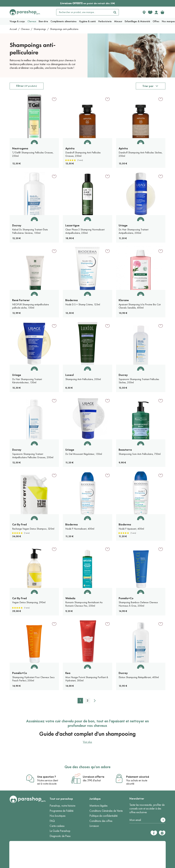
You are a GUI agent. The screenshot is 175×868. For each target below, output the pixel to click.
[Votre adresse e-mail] (147, 820)
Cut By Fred (19, 524)
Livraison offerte (94, 777)
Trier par (148, 86)
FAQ (52, 821)
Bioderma (72, 300)
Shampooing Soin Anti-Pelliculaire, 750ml (140, 454)
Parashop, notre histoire (62, 806)
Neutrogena (20, 148)
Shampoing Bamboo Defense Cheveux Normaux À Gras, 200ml (138, 604)
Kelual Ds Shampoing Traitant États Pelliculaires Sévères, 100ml (30, 231)
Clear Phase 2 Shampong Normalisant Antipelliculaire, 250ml (85, 231)
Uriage (123, 225)
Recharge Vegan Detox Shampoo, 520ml (33, 529)
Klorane (124, 300)
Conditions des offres (101, 821)
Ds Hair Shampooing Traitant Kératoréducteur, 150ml (27, 381)
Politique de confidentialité (103, 816)
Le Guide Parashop (60, 831)
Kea (68, 673)
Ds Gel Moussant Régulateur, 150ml (84, 454)
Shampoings (40, 29)
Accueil (13, 29)
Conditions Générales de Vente (106, 811)
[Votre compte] (156, 12)
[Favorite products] (150, 12)
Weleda (70, 598)
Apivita (70, 148)
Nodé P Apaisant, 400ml (131, 529)
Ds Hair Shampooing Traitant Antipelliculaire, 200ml (133, 231)
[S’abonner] (163, 820)
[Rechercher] (115, 12)
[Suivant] (95, 701)
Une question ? (47, 777)
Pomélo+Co (126, 598)
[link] (162, 12)
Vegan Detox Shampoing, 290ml (29, 602)
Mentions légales (98, 806)
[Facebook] (154, 833)
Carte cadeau (57, 826)
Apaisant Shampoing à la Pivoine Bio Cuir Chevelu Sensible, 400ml (140, 306)
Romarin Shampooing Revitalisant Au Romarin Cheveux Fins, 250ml (84, 604)
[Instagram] (162, 833)
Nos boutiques (58, 816)
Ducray (17, 225)
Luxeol (70, 375)
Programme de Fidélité (61, 811)
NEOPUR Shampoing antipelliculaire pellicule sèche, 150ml (31, 306)
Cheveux (25, 29)
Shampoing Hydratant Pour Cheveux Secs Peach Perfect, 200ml (33, 679)
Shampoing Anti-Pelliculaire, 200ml (83, 379)
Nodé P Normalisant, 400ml (80, 529)
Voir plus (87, 742)
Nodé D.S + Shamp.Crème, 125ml (83, 304)
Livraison (94, 826)
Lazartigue (72, 225)
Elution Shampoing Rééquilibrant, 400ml (139, 677)
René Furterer (21, 300)
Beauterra (125, 450)
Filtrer (27, 86)
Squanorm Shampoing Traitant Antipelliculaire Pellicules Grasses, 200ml (33, 456)
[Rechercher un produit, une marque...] (84, 12)
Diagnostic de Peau (60, 836)
